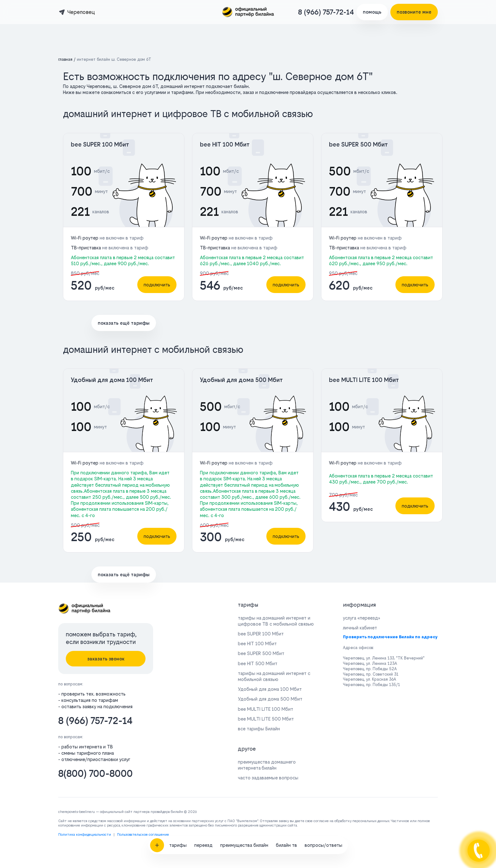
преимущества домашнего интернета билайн (267, 765)
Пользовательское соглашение (143, 835)
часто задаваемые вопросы (268, 778)
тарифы (178, 631)
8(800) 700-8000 (96, 774)
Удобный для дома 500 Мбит (241, 380)
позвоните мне (414, 12)
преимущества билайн (244, 631)
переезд (203, 631)
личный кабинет (360, 628)
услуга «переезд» (362, 618)
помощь (372, 12)
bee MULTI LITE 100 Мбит (364, 380)
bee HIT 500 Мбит (258, 663)
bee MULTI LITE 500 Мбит (266, 719)
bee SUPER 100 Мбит (100, 144)
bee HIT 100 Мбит (225, 144)
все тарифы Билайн (259, 729)
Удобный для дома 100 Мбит (112, 380)
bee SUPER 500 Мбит (358, 144)
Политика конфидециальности (85, 835)
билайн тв (286, 631)
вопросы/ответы (323, 631)
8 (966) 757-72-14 (326, 12)
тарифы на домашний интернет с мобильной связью (274, 676)
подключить (157, 285)
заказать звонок (106, 659)
